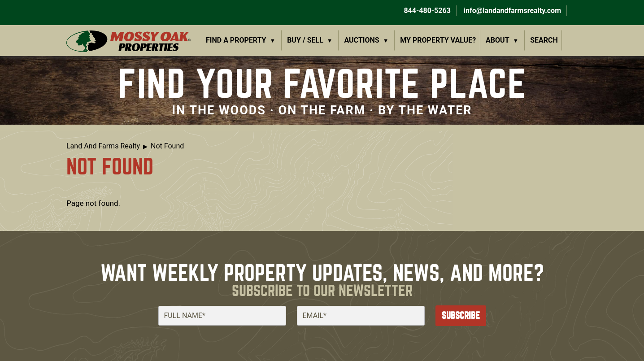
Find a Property (236, 40)
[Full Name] (222, 316)
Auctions (362, 40)
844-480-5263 (426, 11)
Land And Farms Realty (103, 146)
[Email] (361, 316)
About (497, 40)
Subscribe (461, 315)
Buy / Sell (305, 40)
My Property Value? (438, 40)
